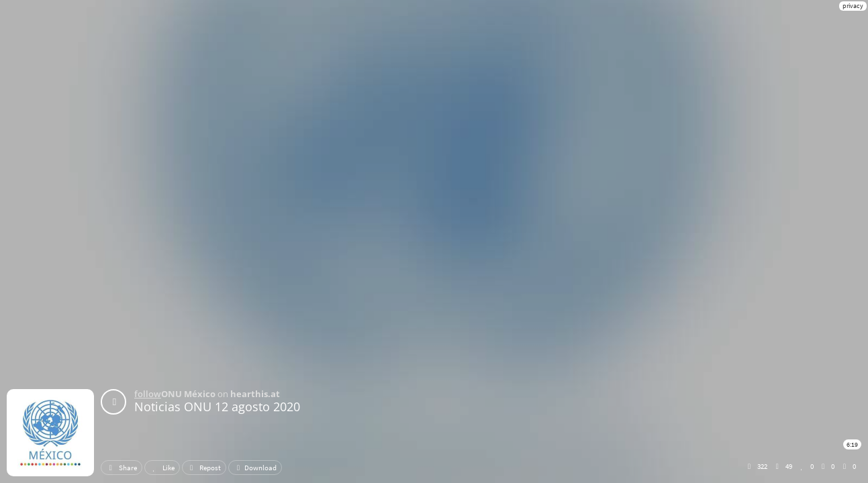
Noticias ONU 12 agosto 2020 (217, 407)
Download (255, 468)
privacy (853, 6)
